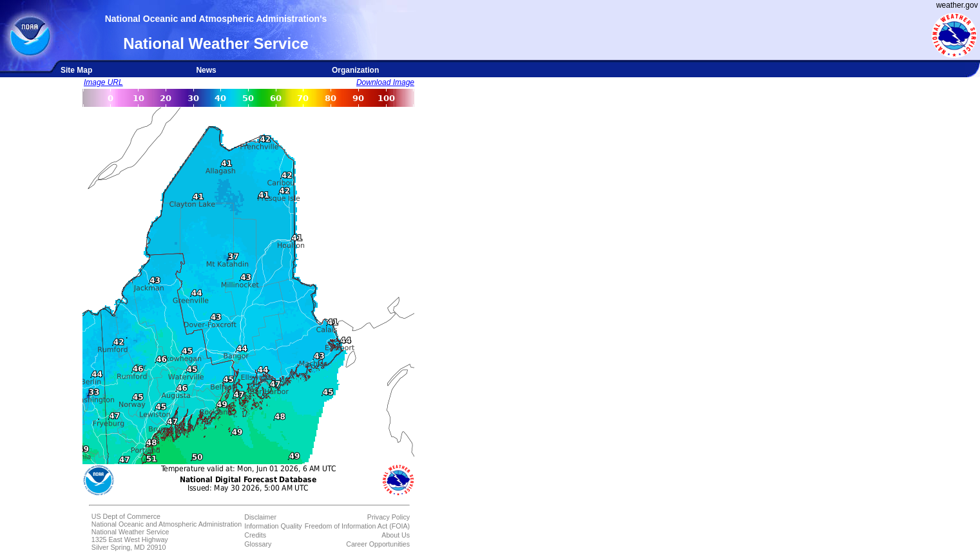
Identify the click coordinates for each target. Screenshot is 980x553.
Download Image (385, 82)
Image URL (103, 82)
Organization (355, 70)
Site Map (76, 70)
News (206, 70)
